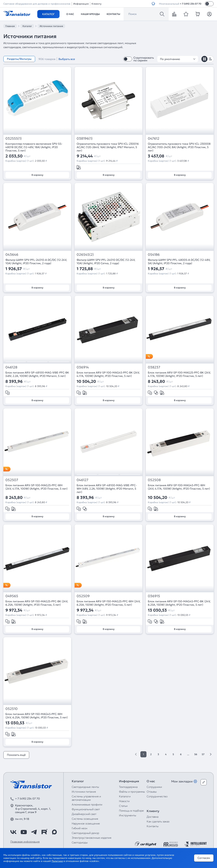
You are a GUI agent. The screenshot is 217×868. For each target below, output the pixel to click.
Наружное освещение (86, 823)
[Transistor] (17, 13)
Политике (57, 861)
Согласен (204, 858)
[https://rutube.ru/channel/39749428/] (44, 832)
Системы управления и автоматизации (86, 798)
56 (196, 754)
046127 (82, 480)
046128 (11, 367)
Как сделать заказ (158, 821)
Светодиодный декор (85, 833)
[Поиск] (162, 14)
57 (203, 754)
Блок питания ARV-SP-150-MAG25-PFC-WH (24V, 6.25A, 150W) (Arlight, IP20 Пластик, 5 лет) (108, 603)
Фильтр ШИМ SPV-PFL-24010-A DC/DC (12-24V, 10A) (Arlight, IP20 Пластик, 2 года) (36, 261)
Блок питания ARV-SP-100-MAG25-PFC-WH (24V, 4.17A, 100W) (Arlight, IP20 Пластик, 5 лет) (36, 487)
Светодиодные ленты (85, 787)
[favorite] (186, 14)
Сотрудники (154, 787)
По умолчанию (178, 59)
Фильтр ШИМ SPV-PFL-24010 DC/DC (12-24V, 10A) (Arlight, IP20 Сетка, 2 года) (106, 261)
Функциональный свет (86, 809)
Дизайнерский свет (84, 814)
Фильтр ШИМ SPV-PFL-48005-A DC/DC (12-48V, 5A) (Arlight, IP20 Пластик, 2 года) (179, 261)
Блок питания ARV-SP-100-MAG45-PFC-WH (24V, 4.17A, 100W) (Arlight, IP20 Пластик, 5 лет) (179, 487)
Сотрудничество (157, 796)
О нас (70, 14)
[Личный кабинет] (209, 14)
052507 (12, 480)
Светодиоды (80, 842)
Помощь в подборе (131, 811)
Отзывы (152, 792)
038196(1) (85, 139)
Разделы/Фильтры (19, 59)
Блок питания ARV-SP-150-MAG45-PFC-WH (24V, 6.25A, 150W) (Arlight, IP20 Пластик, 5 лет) (37, 716)
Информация (81, 4)
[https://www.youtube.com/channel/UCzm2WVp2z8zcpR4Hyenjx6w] (24, 832)
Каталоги (125, 796)
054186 (154, 255)
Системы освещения (85, 819)
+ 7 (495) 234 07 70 (191, 4)
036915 (154, 596)
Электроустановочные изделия (92, 838)
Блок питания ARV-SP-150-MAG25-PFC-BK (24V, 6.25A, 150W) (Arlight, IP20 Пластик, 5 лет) (37, 603)
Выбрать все (67, 59)
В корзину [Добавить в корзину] (37, 175)
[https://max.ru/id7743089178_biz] (54, 832)
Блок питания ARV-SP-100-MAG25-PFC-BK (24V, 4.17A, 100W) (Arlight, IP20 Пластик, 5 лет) (179, 374)
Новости (124, 801)
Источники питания (84, 792)
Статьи (123, 806)
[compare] (174, 14)
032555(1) (14, 139)
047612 (154, 139)
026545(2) (85, 255)
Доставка (152, 817)
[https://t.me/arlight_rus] (34, 832)
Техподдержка (128, 787)
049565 (12, 596)
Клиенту (96, 4)
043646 (12, 255)
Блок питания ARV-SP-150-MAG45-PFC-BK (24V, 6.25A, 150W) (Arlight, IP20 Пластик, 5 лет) (179, 603)
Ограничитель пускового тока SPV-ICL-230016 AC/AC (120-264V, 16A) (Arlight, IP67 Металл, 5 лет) (108, 147)
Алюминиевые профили (87, 804)
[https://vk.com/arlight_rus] (13, 832)
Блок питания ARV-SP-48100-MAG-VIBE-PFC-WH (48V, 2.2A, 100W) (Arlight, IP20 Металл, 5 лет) (107, 489)
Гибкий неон (80, 828)
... (188, 754)
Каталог (48, 14)
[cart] (198, 14)
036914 (83, 367)
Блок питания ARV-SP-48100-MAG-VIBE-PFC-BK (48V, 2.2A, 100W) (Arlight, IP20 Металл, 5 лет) (37, 374)
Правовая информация (25, 842)
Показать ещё (16, 755)
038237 (154, 367)
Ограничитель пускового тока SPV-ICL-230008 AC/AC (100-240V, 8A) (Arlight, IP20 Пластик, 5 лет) (179, 147)
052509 (83, 596)
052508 (154, 480)
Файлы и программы (132, 792)
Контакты (113, 14)
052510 (12, 709)
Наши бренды (90, 14)
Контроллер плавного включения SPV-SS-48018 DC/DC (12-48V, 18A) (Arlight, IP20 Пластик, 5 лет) (34, 147)
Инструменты (128, 815)
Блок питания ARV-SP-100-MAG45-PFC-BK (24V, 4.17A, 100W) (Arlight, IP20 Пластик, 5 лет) (108, 374)
